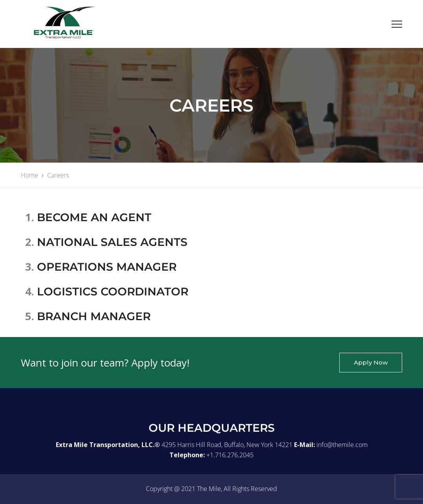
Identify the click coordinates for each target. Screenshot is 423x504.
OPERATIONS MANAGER (107, 267)
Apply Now (371, 362)
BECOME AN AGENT (94, 217)
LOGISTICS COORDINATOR (113, 291)
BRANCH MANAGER (94, 316)
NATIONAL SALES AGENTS (112, 242)
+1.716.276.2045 (230, 455)
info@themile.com (342, 445)
